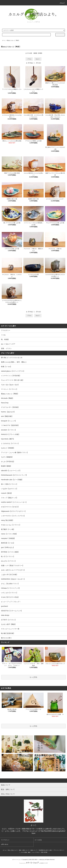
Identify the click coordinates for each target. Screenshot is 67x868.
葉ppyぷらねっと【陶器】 (13, 40)
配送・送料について (24, 850)
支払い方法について (13, 850)
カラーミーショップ (17, 860)
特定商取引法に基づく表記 (45, 850)
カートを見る (38, 840)
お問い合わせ (5, 844)
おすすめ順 (29, 53)
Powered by (33, 863)
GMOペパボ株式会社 (40, 860)
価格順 (35, 53)
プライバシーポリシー (59, 850)
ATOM (46, 852)
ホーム (4, 40)
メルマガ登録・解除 (25, 852)
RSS (42, 852)
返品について (34, 850)
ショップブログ (36, 852)
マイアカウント (5, 840)
